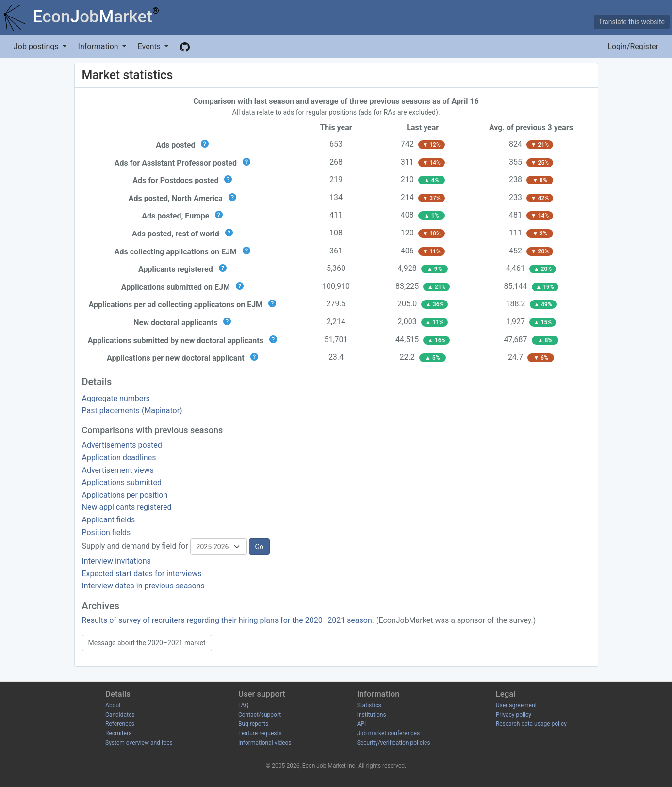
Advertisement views (118, 470)
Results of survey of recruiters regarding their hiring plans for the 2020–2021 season (227, 620)
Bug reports (253, 724)
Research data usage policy (531, 724)
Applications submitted (122, 482)
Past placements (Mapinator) (132, 410)
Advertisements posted (122, 445)
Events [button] (150, 46)
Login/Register (633, 46)
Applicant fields (109, 520)
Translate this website (632, 22)
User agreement (516, 705)
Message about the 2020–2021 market (147, 643)
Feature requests (260, 733)
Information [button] (99, 46)
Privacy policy (514, 715)
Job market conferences (388, 733)
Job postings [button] (37, 46)
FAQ (244, 705)
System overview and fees (139, 743)
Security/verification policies (394, 743)
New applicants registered (127, 507)
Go (260, 547)
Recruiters (118, 733)
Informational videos (265, 743)
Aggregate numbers (116, 398)
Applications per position (125, 495)
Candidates (120, 715)
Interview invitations (116, 561)
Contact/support (260, 715)
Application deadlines (119, 458)
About (113, 705)
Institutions (372, 715)
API (362, 724)
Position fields (107, 532)
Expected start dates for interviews (142, 574)
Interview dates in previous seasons (143, 586)
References (120, 724)
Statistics (369, 705)
